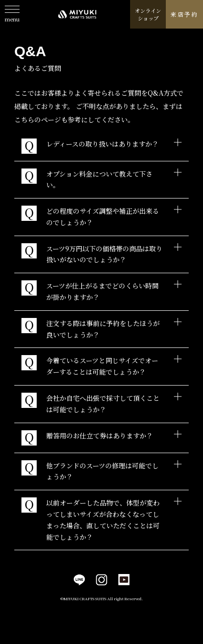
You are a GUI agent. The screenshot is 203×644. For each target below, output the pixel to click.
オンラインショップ (148, 15)
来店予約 (184, 14)
